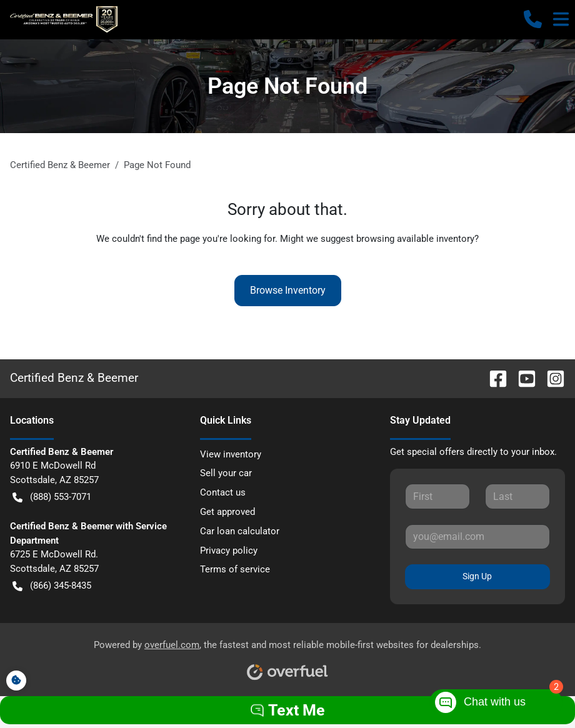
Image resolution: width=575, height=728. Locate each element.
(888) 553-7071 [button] (52, 497)
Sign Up (477, 576)
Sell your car (226, 473)
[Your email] (477, 537)
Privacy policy (229, 551)
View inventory (231, 454)
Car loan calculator (240, 531)
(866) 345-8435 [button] (52, 586)
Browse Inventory (288, 290)
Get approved (227, 512)
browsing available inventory (415, 239)
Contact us (223, 492)
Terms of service (235, 569)
